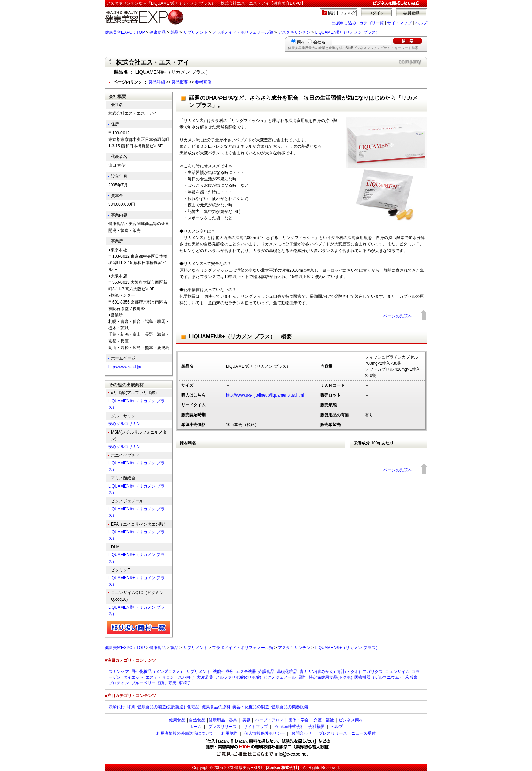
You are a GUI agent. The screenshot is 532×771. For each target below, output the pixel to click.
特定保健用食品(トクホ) (330, 677)
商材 (301, 42)
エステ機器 (246, 672)
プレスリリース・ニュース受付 (347, 733)
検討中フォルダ (342, 13)
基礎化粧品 (287, 672)
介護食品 (266, 672)
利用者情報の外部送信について (185, 733)
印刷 (131, 707)
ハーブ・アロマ (269, 720)
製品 (174, 32)
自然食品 (197, 720)
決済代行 (117, 707)
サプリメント (195, 32)
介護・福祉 (324, 720)
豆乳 (162, 683)
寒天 (172, 683)
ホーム (195, 727)
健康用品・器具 (223, 720)
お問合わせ (302, 733)
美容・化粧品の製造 (251, 707)
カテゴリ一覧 (372, 23)
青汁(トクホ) (348, 672)
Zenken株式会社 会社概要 (300, 727)
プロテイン (119, 683)
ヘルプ (421, 23)
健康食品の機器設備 (290, 707)
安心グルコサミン (125, 424)
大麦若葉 (205, 677)
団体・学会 (299, 720)
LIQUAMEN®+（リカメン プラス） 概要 (240, 337)
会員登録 (411, 13)
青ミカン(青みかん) (317, 672)
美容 (246, 720)
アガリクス (373, 672)
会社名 (319, 42)
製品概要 (180, 82)
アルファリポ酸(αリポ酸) (238, 677)
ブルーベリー (144, 683)
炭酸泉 (412, 677)
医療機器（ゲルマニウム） (379, 677)
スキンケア (119, 672)
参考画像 (203, 82)
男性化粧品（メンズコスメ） (158, 672)
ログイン (376, 13)
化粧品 (193, 707)
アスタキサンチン (294, 32)
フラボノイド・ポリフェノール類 (243, 32)
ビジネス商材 (351, 720)
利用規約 (229, 733)
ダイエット (133, 677)
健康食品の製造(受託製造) (161, 707)
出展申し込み (344, 23)
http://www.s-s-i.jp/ (125, 367)
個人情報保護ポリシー (265, 733)
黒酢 (302, 677)
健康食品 (157, 32)
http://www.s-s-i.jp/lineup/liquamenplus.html (265, 395)
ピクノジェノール (280, 677)
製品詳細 (157, 82)
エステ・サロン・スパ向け (170, 677)
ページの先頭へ (398, 316)
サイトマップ (399, 23)
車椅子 (185, 683)
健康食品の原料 (216, 707)
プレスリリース (223, 727)
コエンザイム (397, 672)
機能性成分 (223, 672)
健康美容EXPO (248, 768)
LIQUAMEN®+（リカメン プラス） (347, 32)
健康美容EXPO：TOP (125, 32)
